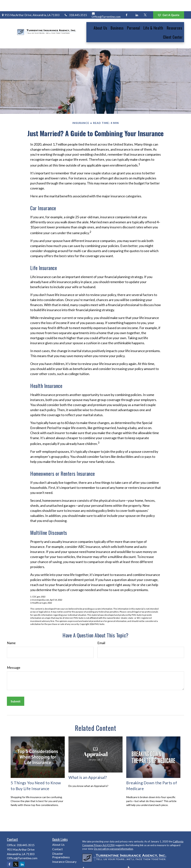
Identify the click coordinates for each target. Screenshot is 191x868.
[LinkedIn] (137, 4)
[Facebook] (127, 4)
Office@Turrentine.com (106, 4)
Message (14, 653)
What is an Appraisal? (88, 763)
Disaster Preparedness (61, 841)
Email (101, 629)
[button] (100, 16)
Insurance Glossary (64, 848)
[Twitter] (145, 4)
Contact (57, 835)
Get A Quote (169, 4)
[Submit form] (16, 687)
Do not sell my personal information (113, 835)
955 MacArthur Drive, (30, 4)
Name (11, 629)
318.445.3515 (76, 4)
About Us (58, 831)
